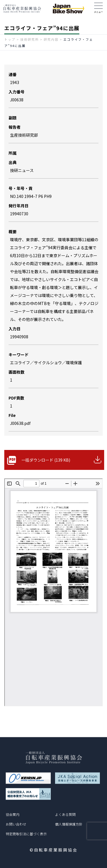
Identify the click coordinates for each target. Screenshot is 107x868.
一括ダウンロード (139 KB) (46, 460)
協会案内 (13, 814)
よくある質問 (65, 814)
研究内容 (51, 39)
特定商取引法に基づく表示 (26, 834)
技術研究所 (30, 39)
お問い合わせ (16, 824)
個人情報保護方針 (69, 824)
